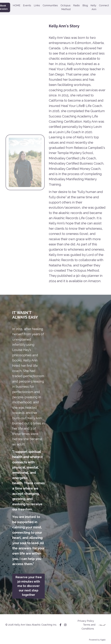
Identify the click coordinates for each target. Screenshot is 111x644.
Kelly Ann (93, 7)
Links (37, 5)
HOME (17, 5)
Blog (85, 5)
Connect (104, 5)
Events (27, 5)
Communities (50, 5)
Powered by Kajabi (97, 640)
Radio (76, 5)
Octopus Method (66, 7)
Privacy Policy (86, 621)
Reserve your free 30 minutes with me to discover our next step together (29, 586)
